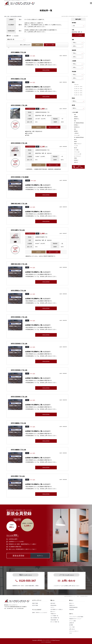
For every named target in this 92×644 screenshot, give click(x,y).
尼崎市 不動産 (7, 16)
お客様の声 (71, 623)
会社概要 (71, 625)
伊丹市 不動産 (35, 605)
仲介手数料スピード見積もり (57, 610)
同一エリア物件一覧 (55, 622)
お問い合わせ (72, 629)
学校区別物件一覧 (54, 620)
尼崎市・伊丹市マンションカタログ (40, 613)
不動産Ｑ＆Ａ (53, 614)
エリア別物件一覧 (54, 616)
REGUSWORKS (48, 642)
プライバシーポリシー (74, 631)
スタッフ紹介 (72, 627)
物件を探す (53, 603)
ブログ (71, 633)
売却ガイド (71, 603)
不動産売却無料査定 (73, 607)
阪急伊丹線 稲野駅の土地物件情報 (16, 16)
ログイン (52, 607)
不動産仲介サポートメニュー (75, 619)
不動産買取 (71, 610)
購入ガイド (53, 612)
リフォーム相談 (72, 621)
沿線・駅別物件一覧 (55, 618)
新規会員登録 (53, 605)
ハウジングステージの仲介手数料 (76, 617)
